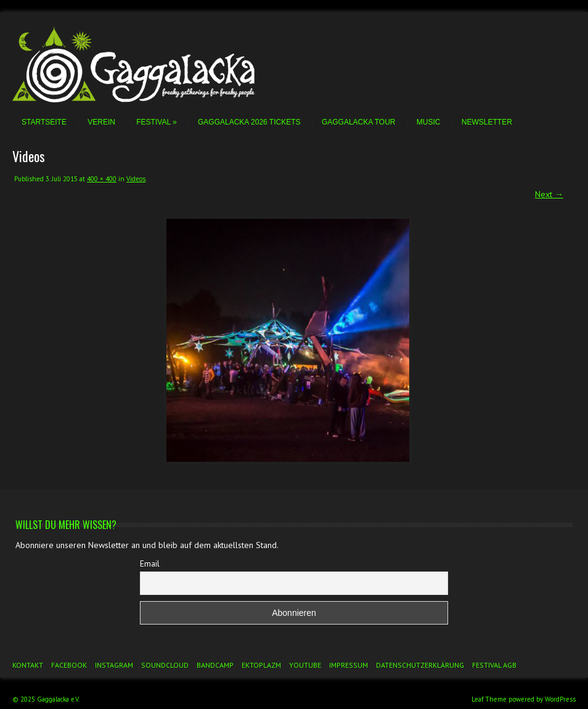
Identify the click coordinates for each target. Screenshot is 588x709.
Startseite (44, 122)
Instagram (114, 665)
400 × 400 (102, 179)
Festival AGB (494, 665)
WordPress (560, 699)
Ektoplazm (261, 665)
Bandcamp (215, 665)
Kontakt (28, 665)
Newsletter (487, 122)
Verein (101, 122)
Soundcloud (165, 665)
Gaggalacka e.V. (58, 699)
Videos (136, 179)
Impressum (349, 665)
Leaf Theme (489, 699)
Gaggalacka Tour (359, 122)
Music (429, 122)
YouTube (305, 665)
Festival (156, 122)
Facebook (69, 665)
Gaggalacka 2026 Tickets (249, 122)
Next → (549, 194)
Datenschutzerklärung (420, 665)
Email (150, 564)
